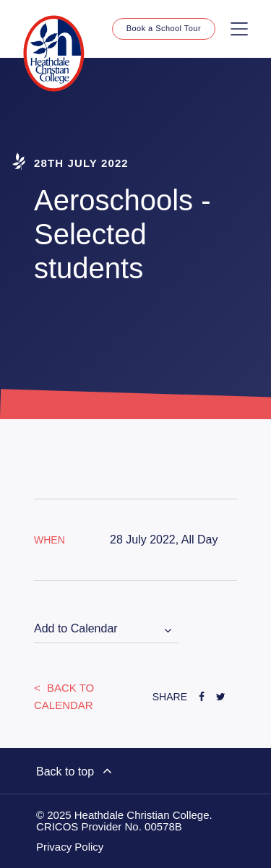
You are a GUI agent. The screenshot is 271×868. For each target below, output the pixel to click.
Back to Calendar (64, 696)
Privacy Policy (70, 847)
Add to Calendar (76, 628)
